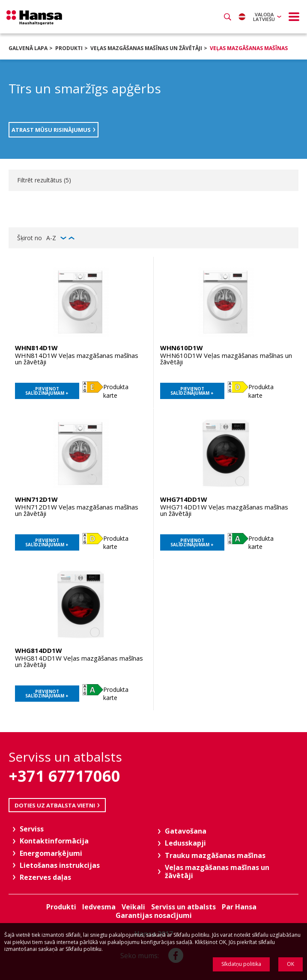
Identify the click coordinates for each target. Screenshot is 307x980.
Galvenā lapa (28, 48)
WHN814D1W (36, 348)
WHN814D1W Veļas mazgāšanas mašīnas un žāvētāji (77, 359)
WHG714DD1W (184, 499)
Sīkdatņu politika (241, 964)
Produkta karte (116, 391)
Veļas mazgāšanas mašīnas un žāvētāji (146, 48)
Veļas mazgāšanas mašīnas (249, 48)
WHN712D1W (36, 499)
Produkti (69, 48)
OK (291, 964)
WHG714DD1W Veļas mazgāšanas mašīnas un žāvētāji (224, 510)
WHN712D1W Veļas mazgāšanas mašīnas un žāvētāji (77, 510)
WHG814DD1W (39, 650)
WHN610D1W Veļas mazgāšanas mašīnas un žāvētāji (226, 359)
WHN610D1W (182, 348)
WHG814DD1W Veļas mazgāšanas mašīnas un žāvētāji (79, 661)
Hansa (34, 18)
